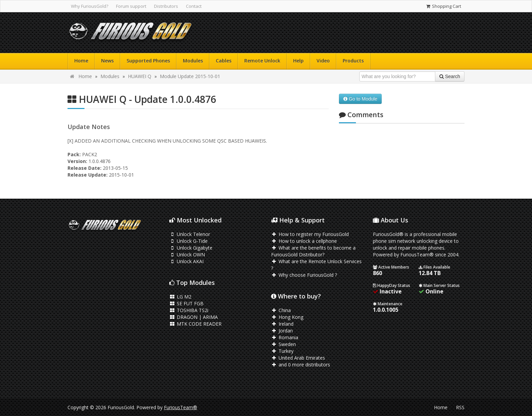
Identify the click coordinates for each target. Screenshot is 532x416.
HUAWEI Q (140, 76)
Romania (285, 337)
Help (298, 61)
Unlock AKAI (186, 261)
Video (323, 61)
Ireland (282, 324)
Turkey (282, 351)
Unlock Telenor (190, 234)
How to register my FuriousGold (310, 234)
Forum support (131, 6)
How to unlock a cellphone (304, 241)
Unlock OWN (187, 255)
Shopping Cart (443, 6)
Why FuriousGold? (90, 6)
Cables (224, 61)
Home (81, 61)
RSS (460, 407)
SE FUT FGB (186, 303)
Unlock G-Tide (188, 241)
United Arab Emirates (298, 358)
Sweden (283, 344)
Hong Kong (287, 317)
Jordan (282, 331)
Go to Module (360, 99)
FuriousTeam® (180, 407)
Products (353, 61)
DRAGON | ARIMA (194, 317)
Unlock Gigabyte (191, 248)
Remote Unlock (262, 61)
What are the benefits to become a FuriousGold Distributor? (313, 251)
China (281, 310)
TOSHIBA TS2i (189, 310)
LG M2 (180, 297)
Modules (193, 61)
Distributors (166, 6)
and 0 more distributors (301, 365)
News (107, 61)
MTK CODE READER (195, 324)
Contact (194, 6)
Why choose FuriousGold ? (304, 275)
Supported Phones (148, 61)
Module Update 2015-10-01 (190, 76)
